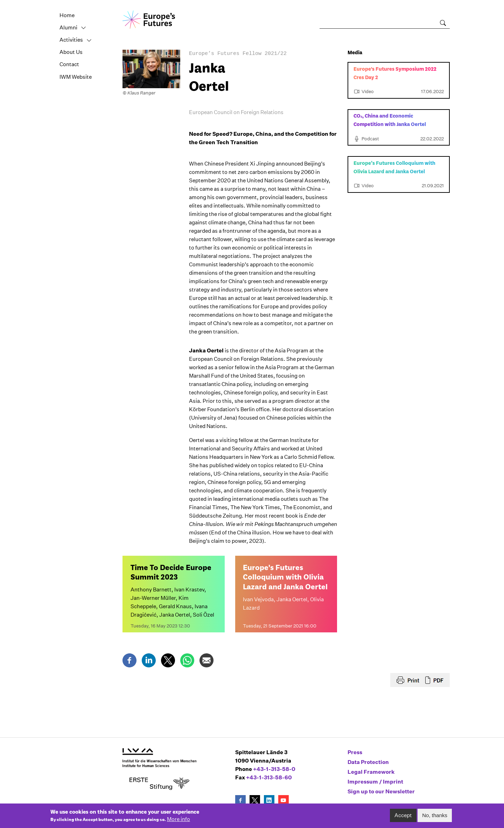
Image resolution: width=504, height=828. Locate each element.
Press (355, 752)
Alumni (68, 27)
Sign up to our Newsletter (381, 791)
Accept (403, 817)
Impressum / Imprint (375, 782)
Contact (69, 64)
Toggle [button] (84, 28)
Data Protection (368, 762)
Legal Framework (371, 772)
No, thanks (435, 817)
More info (178, 822)
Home (67, 15)
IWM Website (76, 77)
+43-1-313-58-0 (274, 769)
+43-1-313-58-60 (269, 777)
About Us (71, 52)
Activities (71, 40)
